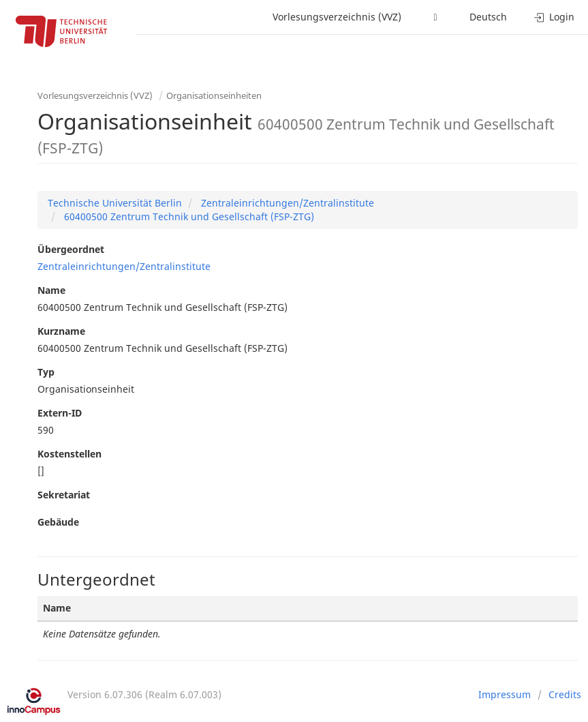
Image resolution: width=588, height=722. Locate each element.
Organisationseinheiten (214, 95)
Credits (565, 694)
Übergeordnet (71, 249)
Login (554, 17)
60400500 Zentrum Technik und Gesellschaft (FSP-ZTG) (188, 216)
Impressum (505, 694)
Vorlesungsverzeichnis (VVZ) (337, 17)
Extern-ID (60, 413)
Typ (46, 372)
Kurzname (61, 331)
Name (51, 290)
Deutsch (488, 17)
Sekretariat (64, 495)
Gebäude (58, 522)
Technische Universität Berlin (115, 203)
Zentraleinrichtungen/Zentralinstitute (286, 203)
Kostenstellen (69, 454)
